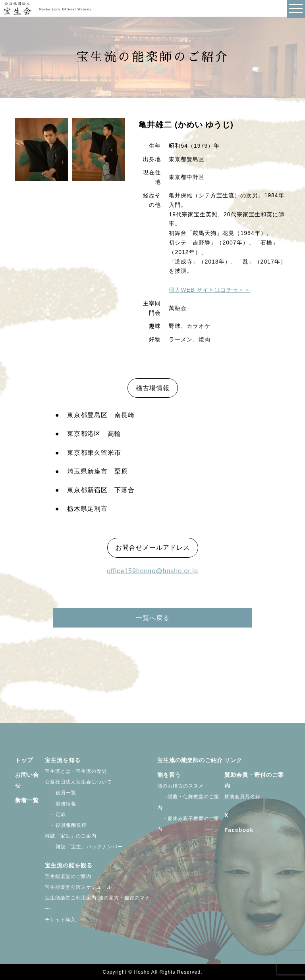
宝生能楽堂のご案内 (68, 876)
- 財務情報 (61, 804)
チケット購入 (60, 920)
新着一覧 (27, 800)
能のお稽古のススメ (180, 786)
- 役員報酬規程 (66, 825)
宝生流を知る (63, 760)
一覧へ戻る (153, 618)
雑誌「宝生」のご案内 (71, 836)
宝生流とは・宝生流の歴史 (76, 771)
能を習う (169, 775)
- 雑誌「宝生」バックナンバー (84, 847)
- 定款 (55, 814)
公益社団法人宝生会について (78, 782)
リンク (233, 760)
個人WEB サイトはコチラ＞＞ (209, 290)
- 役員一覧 (61, 793)
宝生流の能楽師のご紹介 (190, 760)
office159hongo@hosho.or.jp (152, 571)
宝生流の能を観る (69, 865)
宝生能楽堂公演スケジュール (78, 887)
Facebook (239, 830)
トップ (24, 760)
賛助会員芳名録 (242, 797)
